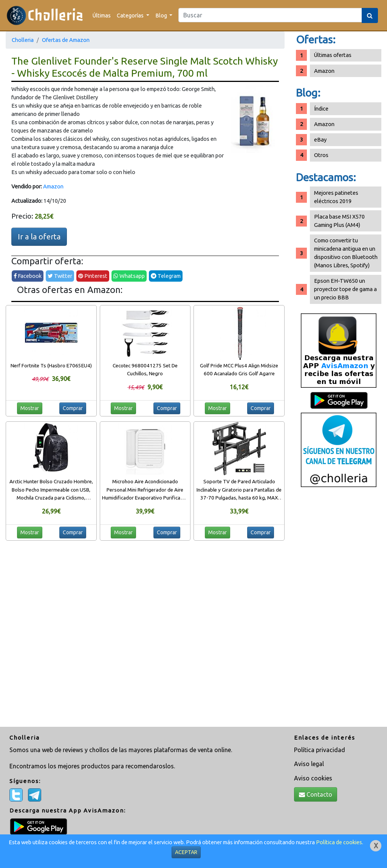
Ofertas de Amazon (66, 40)
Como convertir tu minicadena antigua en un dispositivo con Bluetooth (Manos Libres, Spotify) (346, 253)
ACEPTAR (186, 852)
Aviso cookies (313, 778)
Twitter (60, 276)
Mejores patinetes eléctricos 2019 (336, 197)
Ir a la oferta (39, 237)
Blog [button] (162, 15)
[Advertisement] (339, 610)
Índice (321, 109)
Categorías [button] (131, 15)
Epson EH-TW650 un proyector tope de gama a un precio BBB (345, 289)
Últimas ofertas (333, 55)
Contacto (316, 794)
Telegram (166, 276)
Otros (321, 155)
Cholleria (23, 40)
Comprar (73, 408)
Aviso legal (309, 764)
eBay (320, 140)
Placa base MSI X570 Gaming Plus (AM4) (339, 221)
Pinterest (93, 276)
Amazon (53, 186)
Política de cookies (339, 842)
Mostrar (30, 408)
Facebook (28, 276)
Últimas (102, 15)
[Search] (270, 15)
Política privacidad (320, 750)
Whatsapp (129, 276)
